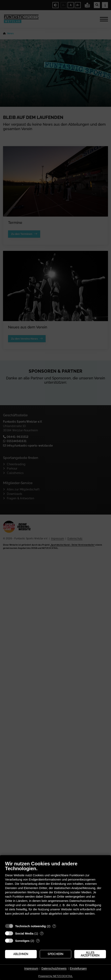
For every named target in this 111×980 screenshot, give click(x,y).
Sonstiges (22, 941)
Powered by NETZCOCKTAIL (55, 976)
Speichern (55, 954)
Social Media (24, 933)
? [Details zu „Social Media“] (42, 933)
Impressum (31, 968)
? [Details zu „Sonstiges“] (38, 941)
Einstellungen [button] (78, 968)
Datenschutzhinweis (54, 968)
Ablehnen (21, 954)
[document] (55, 891)
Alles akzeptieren (90, 954)
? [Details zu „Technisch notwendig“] (54, 926)
